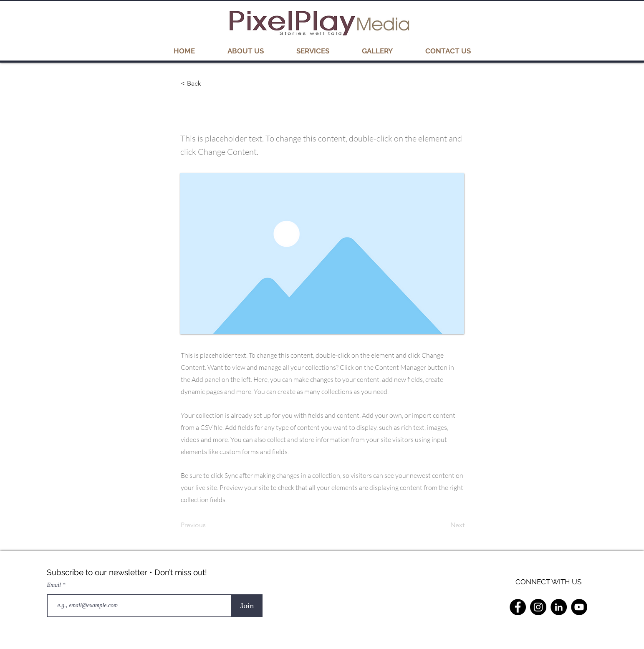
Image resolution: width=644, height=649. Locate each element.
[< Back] (208, 83)
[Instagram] (538, 607)
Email (55, 585)
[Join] (247, 606)
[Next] (444, 525)
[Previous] (208, 525)
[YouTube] (579, 607)
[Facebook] (518, 607)
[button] (377, 51)
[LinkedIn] (559, 607)
